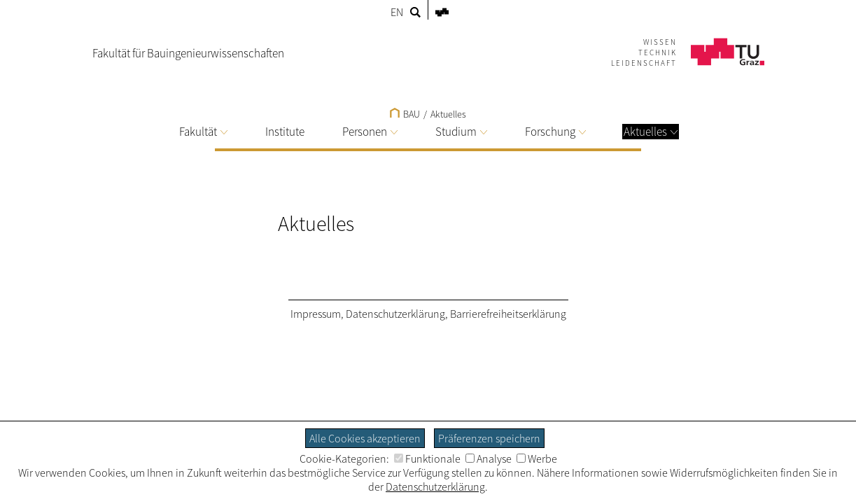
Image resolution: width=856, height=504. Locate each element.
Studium (461, 132)
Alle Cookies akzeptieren (365, 438)
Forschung (555, 132)
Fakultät (203, 132)
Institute (285, 132)
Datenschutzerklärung (395, 314)
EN (397, 12)
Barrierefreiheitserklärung (508, 314)
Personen (370, 132)
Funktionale (427, 458)
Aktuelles (651, 132)
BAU (405, 114)
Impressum (316, 314)
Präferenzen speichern (489, 438)
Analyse (489, 458)
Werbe (537, 458)
